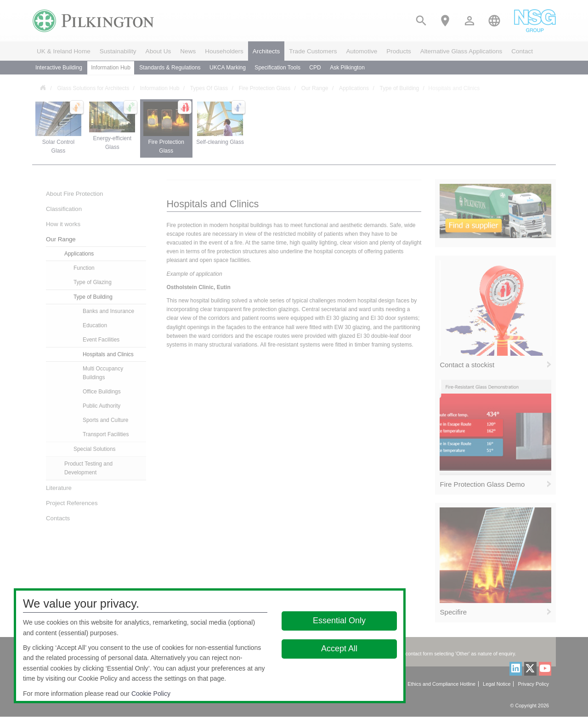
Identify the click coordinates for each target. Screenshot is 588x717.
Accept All (339, 649)
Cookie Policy (151, 694)
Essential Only (339, 620)
